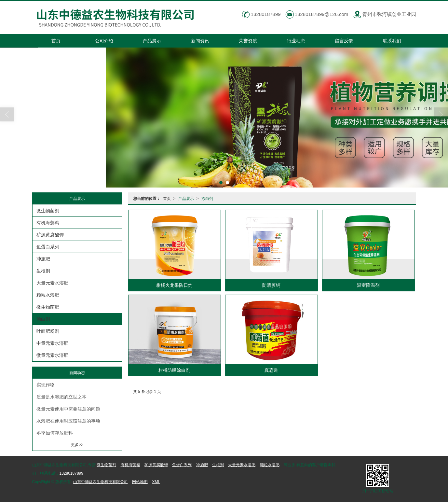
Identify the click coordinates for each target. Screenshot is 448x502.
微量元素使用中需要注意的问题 (68, 409)
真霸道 (271, 370)
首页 (56, 41)
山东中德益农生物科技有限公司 (101, 482)
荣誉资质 (248, 41)
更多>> (77, 445)
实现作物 (46, 385)
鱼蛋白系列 (48, 247)
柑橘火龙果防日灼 (174, 285)
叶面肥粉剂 (48, 331)
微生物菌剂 (48, 211)
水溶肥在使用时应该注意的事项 (68, 421)
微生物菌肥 (48, 307)
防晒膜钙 (271, 285)
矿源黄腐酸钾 (50, 235)
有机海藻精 (48, 223)
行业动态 (296, 41)
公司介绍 (104, 41)
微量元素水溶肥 (52, 355)
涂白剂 (207, 199)
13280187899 (71, 473)
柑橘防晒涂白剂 (174, 370)
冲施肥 (43, 259)
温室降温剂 (368, 285)
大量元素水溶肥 (52, 283)
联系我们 (392, 41)
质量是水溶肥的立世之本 (61, 397)
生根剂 (43, 271)
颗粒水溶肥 (48, 295)
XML (156, 482)
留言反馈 (344, 41)
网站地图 (140, 482)
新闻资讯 (200, 41)
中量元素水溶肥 (52, 343)
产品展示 (152, 41)
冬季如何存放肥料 (55, 433)
